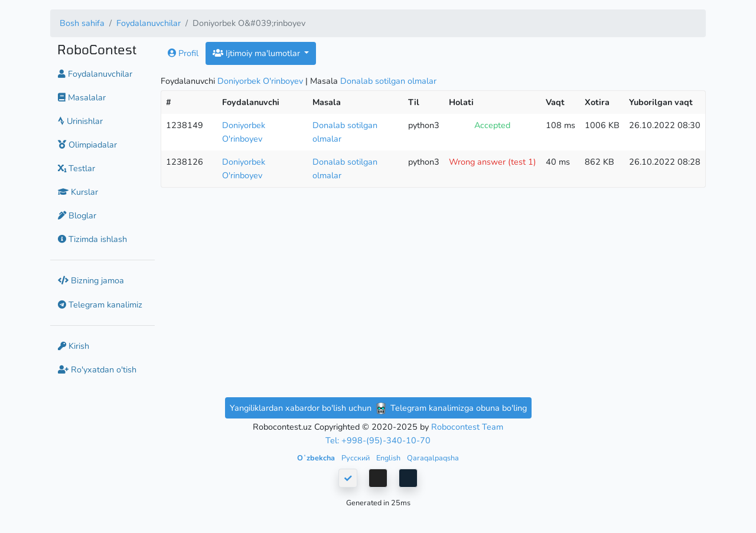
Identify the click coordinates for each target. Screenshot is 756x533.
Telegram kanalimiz (100, 305)
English (389, 458)
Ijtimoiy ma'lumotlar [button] (258, 53)
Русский (356, 458)
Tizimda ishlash (92, 239)
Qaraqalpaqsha (433, 458)
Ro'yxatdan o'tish (97, 369)
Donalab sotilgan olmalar (388, 81)
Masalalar (82, 97)
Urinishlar (80, 121)
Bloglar (77, 215)
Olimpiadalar (87, 145)
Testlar (76, 168)
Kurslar (78, 192)
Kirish (74, 346)
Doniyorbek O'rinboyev (260, 81)
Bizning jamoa (91, 280)
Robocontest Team (467, 427)
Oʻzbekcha (317, 458)
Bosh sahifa (82, 23)
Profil (183, 53)
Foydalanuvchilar (149, 23)
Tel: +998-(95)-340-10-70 (378, 440)
